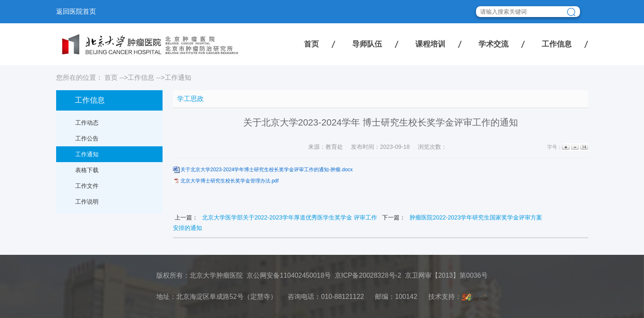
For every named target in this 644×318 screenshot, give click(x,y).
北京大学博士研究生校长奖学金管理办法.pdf (229, 181)
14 (584, 147)
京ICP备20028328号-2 (368, 275)
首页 (311, 44)
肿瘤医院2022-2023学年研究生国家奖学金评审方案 (476, 217)
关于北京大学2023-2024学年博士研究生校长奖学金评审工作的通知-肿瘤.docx (266, 170)
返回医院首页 (76, 11)
